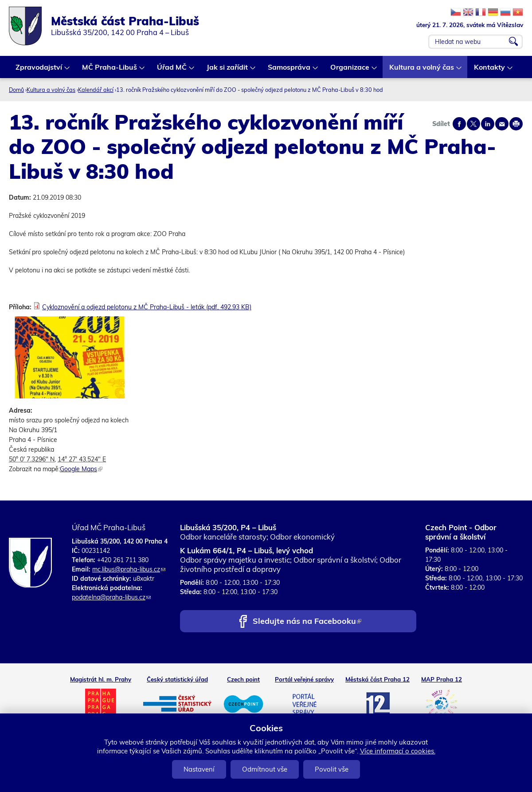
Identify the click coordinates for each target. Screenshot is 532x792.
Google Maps (81, 469)
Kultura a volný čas (422, 70)
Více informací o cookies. (398, 751)
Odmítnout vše (265, 769)
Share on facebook (459, 124)
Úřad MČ (172, 70)
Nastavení (199, 769)
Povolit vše (332, 769)
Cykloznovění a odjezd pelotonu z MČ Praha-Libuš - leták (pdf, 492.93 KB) (147, 307)
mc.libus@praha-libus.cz (129, 569)
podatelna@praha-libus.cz (111, 597)
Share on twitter (473, 124)
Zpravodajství (39, 70)
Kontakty (490, 70)
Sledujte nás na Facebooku (307, 622)
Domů (16, 90)
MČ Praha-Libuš (110, 70)
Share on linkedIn (488, 124)
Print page (516, 124)
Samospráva (289, 70)
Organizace (350, 70)
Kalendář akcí (96, 90)
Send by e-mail (502, 124)
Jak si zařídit (228, 70)
